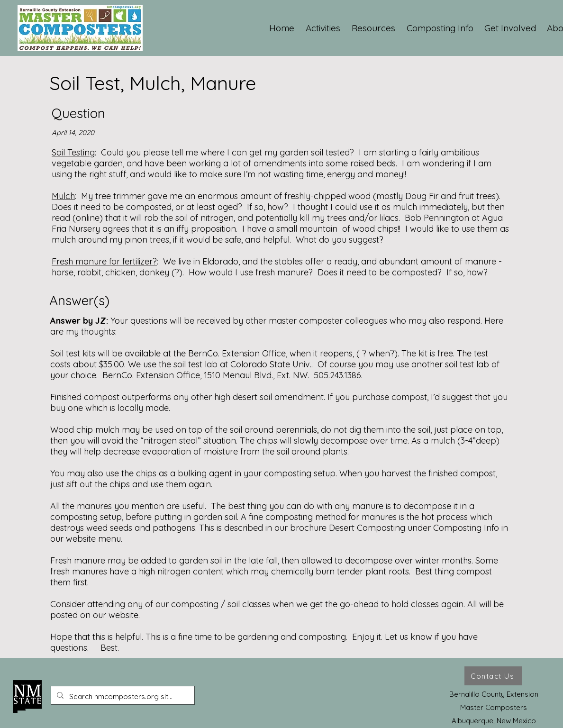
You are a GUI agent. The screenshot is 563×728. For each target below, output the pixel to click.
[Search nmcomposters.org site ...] (122, 697)
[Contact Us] (493, 676)
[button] (323, 28)
